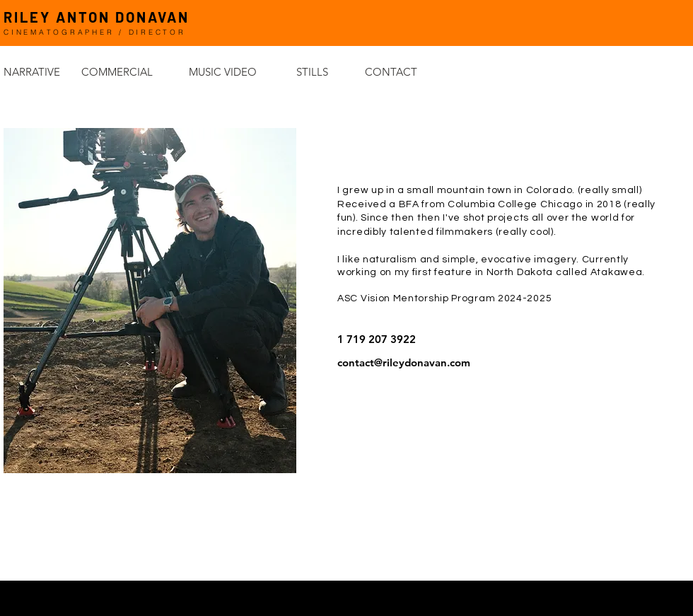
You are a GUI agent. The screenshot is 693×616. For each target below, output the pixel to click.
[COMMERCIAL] (132, 71)
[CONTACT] (415, 71)
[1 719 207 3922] (514, 339)
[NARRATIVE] (42, 71)
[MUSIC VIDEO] (239, 71)
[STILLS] (327, 71)
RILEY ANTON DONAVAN (97, 17)
